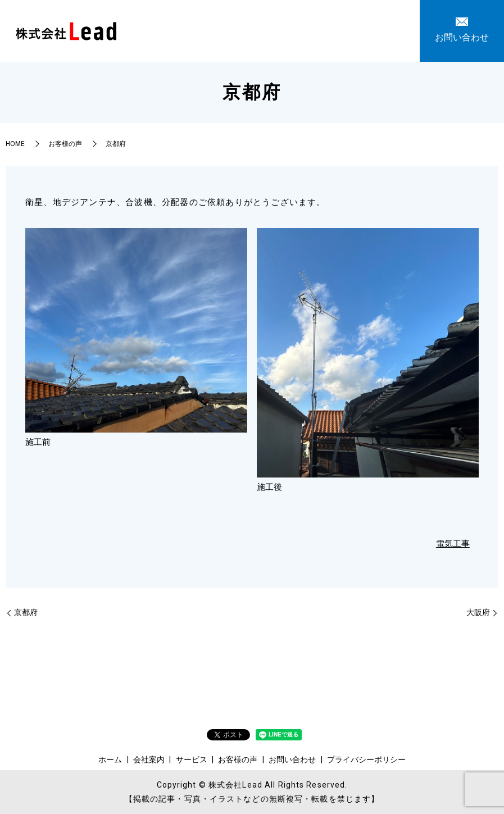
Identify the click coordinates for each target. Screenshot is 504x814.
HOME (15, 144)
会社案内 (213, 30)
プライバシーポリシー (366, 760)
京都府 (26, 612)
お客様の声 (307, 30)
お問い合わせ (366, 30)
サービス (258, 30)
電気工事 (453, 544)
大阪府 (478, 612)
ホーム (172, 30)
